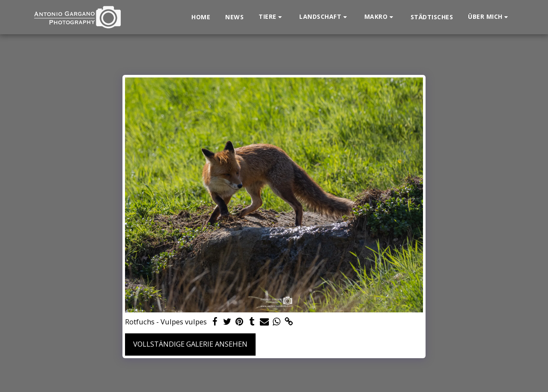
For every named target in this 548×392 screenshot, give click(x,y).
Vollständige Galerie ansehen (190, 344)
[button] (271, 17)
